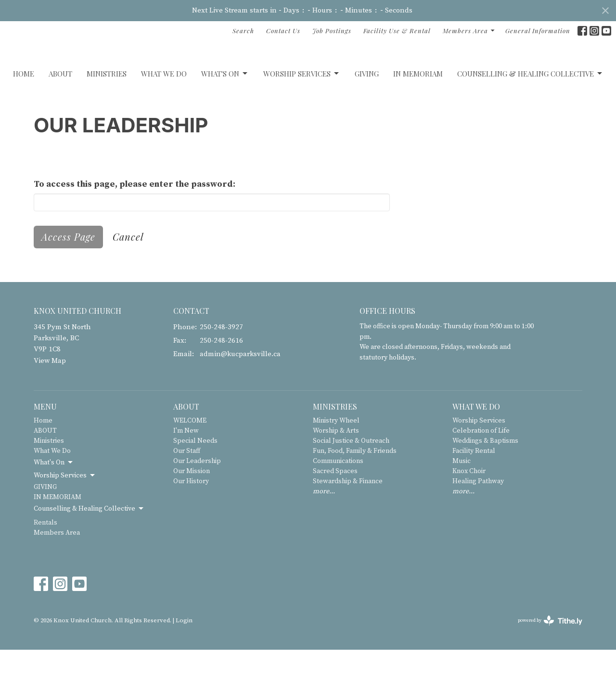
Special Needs (195, 472)
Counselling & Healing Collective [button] (89, 540)
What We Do (164, 105)
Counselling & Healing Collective (530, 105)
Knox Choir (469, 502)
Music (462, 492)
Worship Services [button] (65, 507)
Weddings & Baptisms (485, 472)
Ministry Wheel (336, 452)
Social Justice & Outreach (351, 472)
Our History (191, 513)
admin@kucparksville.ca (240, 386)
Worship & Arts (336, 462)
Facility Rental (474, 482)
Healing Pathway (478, 513)
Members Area (469, 31)
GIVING (367, 105)
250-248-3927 (221, 358)
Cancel (128, 268)
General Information (538, 31)
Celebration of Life (481, 462)
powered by (550, 652)
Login (184, 652)
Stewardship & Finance (348, 513)
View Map (50, 392)
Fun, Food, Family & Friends (355, 482)
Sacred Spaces (335, 502)
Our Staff (187, 482)
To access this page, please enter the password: (135, 215)
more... (324, 523)
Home (24, 105)
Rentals (45, 554)
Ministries (107, 105)
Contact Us (283, 31)
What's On (225, 105)
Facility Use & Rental (397, 31)
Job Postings (332, 31)
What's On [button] (54, 494)
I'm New (186, 462)
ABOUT (60, 105)
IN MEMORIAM (418, 105)
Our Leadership (197, 492)
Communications (338, 492)
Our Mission (192, 502)
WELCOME (190, 452)
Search (243, 31)
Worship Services (302, 105)
